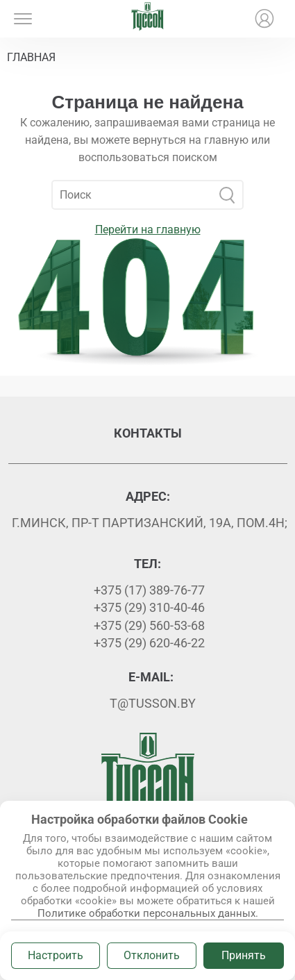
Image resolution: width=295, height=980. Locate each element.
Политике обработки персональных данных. (148, 913)
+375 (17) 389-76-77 (149, 590)
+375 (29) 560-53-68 (149, 625)
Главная (31, 57)
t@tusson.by (153, 703)
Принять (244, 955)
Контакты (148, 433)
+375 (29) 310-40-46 (149, 607)
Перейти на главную (148, 230)
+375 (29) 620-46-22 (149, 643)
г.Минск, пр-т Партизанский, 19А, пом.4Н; (150, 523)
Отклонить (152, 955)
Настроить (56, 955)
